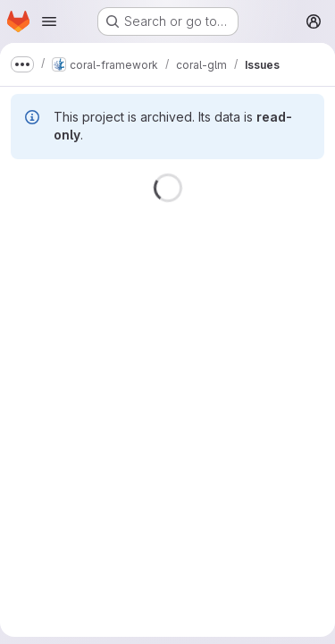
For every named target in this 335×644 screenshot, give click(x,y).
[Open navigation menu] (49, 21)
